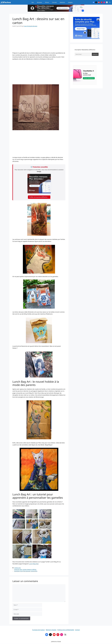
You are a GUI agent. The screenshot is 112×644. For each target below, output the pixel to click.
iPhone (47, 2)
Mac (33, 2)
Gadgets (70, 2)
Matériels (62, 2)
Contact (77, 630)
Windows (39, 2)
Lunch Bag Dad (34, 564)
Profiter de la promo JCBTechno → (39, 197)
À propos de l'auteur (39, 630)
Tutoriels (54, 2)
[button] (110, 2)
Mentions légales (51, 630)
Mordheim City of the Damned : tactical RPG (26, 571)
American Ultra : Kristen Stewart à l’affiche (25, 570)
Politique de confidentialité (66, 630)
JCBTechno (6, 2)
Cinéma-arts (17, 568)
